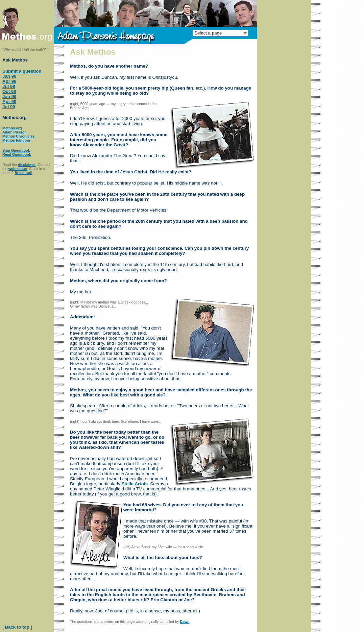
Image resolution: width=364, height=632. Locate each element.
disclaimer (27, 165)
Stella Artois (135, 484)
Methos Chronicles (18, 136)
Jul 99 (9, 107)
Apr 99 (9, 102)
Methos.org (12, 128)
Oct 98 (9, 91)
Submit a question (22, 71)
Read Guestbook (17, 154)
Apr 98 (9, 81)
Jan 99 (9, 96)
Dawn (185, 622)
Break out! (23, 173)
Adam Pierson (15, 132)
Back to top (17, 627)
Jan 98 (9, 76)
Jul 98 (9, 86)
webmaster (18, 169)
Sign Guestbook (16, 150)
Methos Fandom (16, 140)
